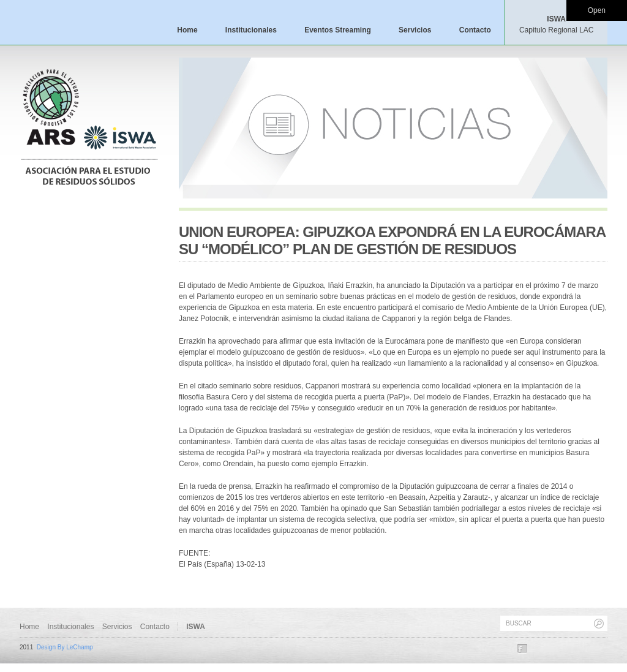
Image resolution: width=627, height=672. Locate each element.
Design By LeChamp (65, 647)
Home (187, 30)
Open (597, 10)
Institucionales (251, 30)
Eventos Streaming (338, 30)
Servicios (415, 30)
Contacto (475, 30)
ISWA (556, 25)
